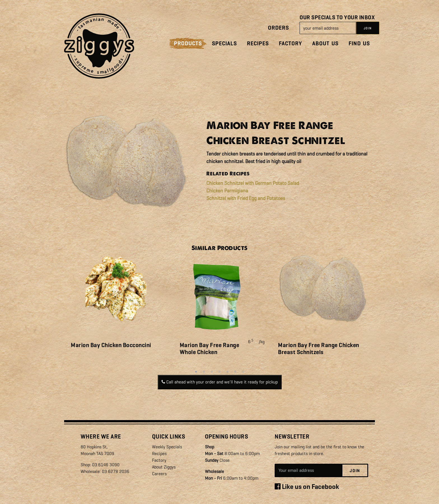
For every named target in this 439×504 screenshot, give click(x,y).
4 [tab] (219, 372)
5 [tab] (227, 372)
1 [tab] (196, 372)
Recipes (258, 43)
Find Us (359, 43)
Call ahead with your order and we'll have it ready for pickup (220, 382)
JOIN (368, 28)
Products (188, 43)
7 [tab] (243, 372)
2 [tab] (204, 372)
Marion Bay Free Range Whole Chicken (210, 349)
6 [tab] (235, 372)
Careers (159, 474)
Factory (290, 43)
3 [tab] (212, 372)
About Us (325, 43)
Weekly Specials (167, 447)
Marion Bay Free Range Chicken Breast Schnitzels (319, 349)
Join (355, 471)
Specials (224, 43)
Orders (278, 28)
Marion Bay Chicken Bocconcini (111, 345)
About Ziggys (164, 467)
